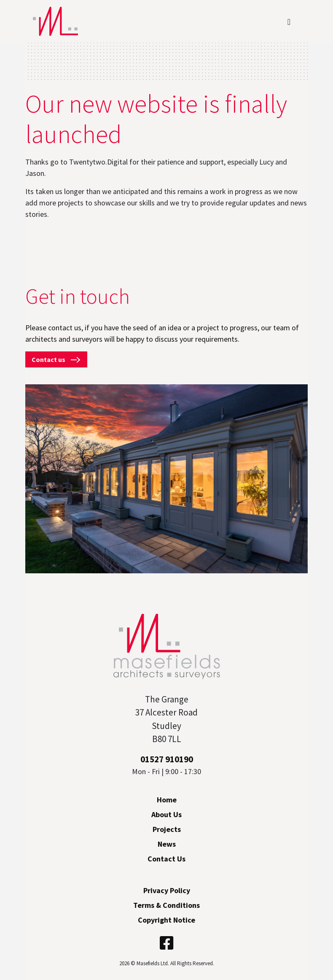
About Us (166, 814)
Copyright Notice (166, 920)
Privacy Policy (167, 890)
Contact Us (166, 859)
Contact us (56, 359)
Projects (167, 829)
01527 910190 (167, 759)
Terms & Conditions (166, 905)
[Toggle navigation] (289, 21)
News (167, 844)
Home (167, 800)
